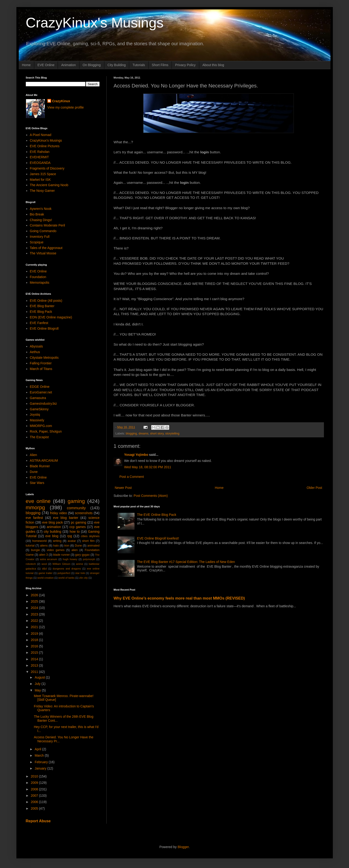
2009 (35, 783)
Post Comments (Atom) (151, 496)
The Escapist (39, 437)
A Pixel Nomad (41, 135)
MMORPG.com (41, 426)
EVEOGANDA (40, 163)
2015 (35, 653)
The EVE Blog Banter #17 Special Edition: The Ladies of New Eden (186, 562)
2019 (35, 634)
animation (54, 527)
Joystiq (35, 415)
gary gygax (83, 555)
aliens (44, 546)
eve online (38, 501)
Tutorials (139, 65)
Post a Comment (132, 477)
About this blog (213, 65)
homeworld (40, 541)
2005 (35, 808)
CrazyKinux (61, 101)
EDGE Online (40, 387)
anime (79, 564)
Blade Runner (40, 466)
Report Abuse (38, 821)
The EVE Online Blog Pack (157, 515)
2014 (35, 659)
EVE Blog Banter (42, 306)
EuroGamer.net (41, 392)
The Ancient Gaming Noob (49, 185)
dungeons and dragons (67, 569)
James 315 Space (43, 174)
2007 (35, 796)
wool (44, 564)
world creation (45, 578)
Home (26, 65)
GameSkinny (39, 409)
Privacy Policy (185, 65)
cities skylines (90, 536)
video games (56, 550)
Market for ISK (40, 180)
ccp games (77, 527)
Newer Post (123, 488)
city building (53, 532)
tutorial (30, 546)
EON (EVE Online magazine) (51, 317)
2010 (35, 776)
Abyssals (36, 346)
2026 (35, 595)
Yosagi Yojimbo (136, 455)
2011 (35, 672)
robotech (31, 564)
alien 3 (43, 555)
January (41, 768)
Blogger (183, 847)
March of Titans (41, 369)
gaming (76, 501)
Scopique (37, 242)
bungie (35, 550)
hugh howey (70, 559)
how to (75, 532)
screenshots (84, 513)
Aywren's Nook (41, 209)
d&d (44, 569)
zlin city (84, 578)
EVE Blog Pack (41, 312)
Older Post (314, 488)
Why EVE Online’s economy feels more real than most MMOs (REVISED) (179, 598)
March (40, 755)
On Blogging (92, 65)
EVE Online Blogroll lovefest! (158, 538)
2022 (35, 621)
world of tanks (66, 578)
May (38, 690)
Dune (34, 472)
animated (94, 546)
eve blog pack (53, 522)
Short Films (160, 65)
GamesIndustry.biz (43, 404)
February (42, 762)
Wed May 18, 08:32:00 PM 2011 (148, 467)
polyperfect (64, 573)
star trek (80, 573)
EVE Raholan (40, 152)
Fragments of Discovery (47, 168)
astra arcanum (49, 559)
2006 (35, 802)
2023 (35, 614)
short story (157, 434)
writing (57, 541)
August (40, 677)
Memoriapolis (39, 283)
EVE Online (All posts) (46, 301)
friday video (58, 513)
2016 (35, 646)
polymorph (89, 559)
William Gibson (62, 564)
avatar (72, 541)
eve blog (52, 536)
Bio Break (37, 214)
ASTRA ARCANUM (44, 460)
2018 (35, 640)
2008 (35, 789)
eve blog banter (66, 518)
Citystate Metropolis (44, 358)
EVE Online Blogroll (44, 328)
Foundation (38, 277)
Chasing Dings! (41, 220)
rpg (70, 536)
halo (56, 546)
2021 (35, 627)
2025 (35, 601)
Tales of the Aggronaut (46, 248)
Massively (37, 420)
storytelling (172, 434)
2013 (35, 665)
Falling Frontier (41, 363)
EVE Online (46, 65)
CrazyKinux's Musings (95, 23)
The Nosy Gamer (42, 191)
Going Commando (43, 231)
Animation (68, 65)
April (38, 749)
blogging (131, 434)
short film (88, 541)
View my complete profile (66, 107)
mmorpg (35, 508)
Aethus (35, 352)
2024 (35, 608)
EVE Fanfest (39, 323)
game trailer (45, 573)
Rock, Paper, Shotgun (46, 431)
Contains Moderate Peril (47, 225)
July (38, 684)
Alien (33, 455)
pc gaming (78, 522)
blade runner (62, 555)
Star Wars (37, 483)
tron (67, 546)
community (76, 508)
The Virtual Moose (43, 253)
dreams (143, 434)
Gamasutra (38, 398)
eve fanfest (34, 518)
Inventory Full (40, 237)
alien (75, 550)
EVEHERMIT (39, 157)
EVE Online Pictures (45, 146)
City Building (117, 65)
